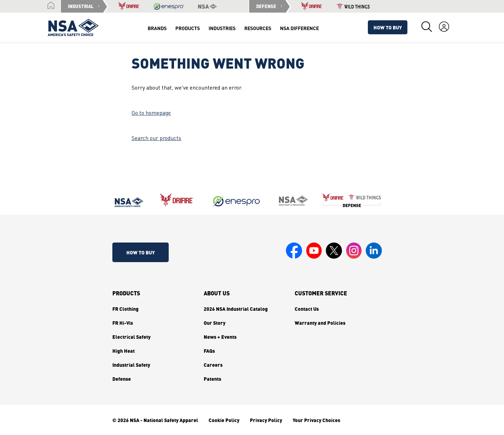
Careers (213, 365)
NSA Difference (299, 28)
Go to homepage (151, 113)
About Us (217, 293)
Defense (122, 379)
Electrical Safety (131, 337)
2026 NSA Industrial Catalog (236, 309)
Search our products (156, 139)
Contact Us (307, 309)
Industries (222, 28)
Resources (258, 28)
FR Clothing (125, 309)
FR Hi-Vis (123, 323)
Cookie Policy (224, 420)
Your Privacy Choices (316, 420)
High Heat (124, 351)
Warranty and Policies (320, 323)
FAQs (209, 351)
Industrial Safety (131, 365)
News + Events (220, 337)
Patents (212, 379)
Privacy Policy (266, 420)
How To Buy (388, 27)
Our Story (215, 323)
